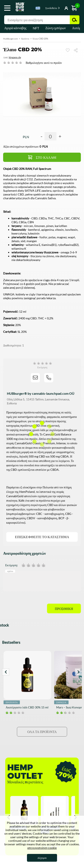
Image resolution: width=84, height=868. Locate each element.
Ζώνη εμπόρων (56, 28)
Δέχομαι (42, 858)
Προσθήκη (64, 609)
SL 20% (22, 332)
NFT (36, 28)
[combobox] (38, 9)
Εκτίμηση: (11, 565)
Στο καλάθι (46, 158)
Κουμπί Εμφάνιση (60, 8)
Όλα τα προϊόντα (42, 732)
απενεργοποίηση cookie (42, 848)
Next (78, 672)
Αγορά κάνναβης (15, 28)
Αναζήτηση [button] (75, 20)
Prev (6, 672)
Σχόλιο (10, 571)
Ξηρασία (61, 702)
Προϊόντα (25, 39)
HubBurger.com (10, 39)
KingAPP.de (15, 57)
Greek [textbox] (38, 8)
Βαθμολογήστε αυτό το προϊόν (44, 63)
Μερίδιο (77, 50)
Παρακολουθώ (68, 50)
